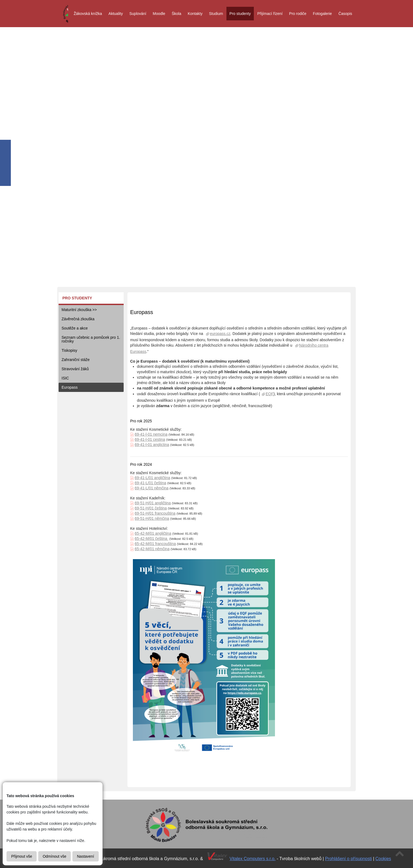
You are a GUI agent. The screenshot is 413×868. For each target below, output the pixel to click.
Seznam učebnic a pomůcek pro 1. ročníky (91, 339)
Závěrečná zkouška (78, 319)
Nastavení (86, 856)
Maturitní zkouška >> (79, 310)
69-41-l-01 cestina (150, 439)
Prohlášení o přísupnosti (349, 859)
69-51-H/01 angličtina (153, 503)
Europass (70, 387)
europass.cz (220, 334)
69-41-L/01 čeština (151, 483)
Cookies (383, 859)
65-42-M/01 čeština (152, 538)
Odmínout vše (54, 856)
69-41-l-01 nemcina (151, 434)
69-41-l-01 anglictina (152, 445)
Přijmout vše (22, 856)
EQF (270, 394)
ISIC (65, 378)
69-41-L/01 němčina (152, 488)
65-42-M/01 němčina (152, 549)
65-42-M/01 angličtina (153, 533)
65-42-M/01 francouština (155, 544)
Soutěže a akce (75, 328)
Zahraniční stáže (76, 360)
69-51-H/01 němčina (152, 518)
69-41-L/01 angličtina (153, 478)
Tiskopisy (69, 350)
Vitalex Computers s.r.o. (253, 859)
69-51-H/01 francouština (155, 513)
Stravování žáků (75, 369)
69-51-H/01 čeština (151, 508)
